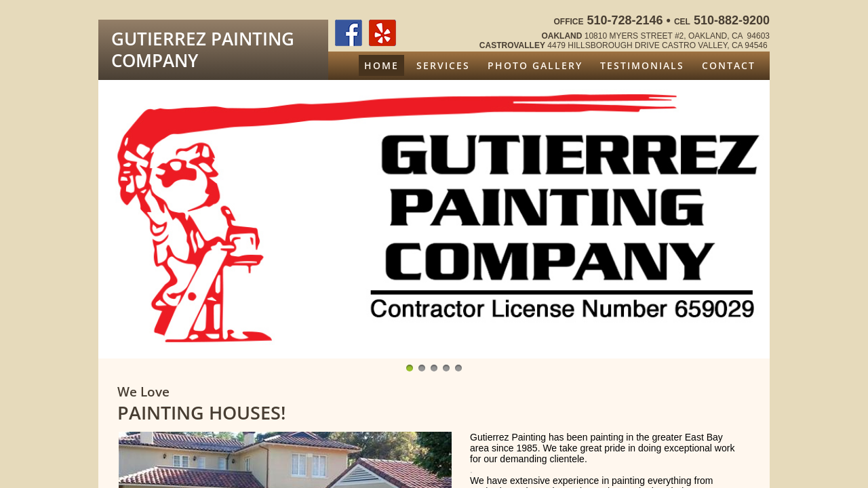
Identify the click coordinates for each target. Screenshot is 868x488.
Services (443, 65)
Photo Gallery (535, 65)
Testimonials (642, 65)
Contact (729, 65)
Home (381, 65)
